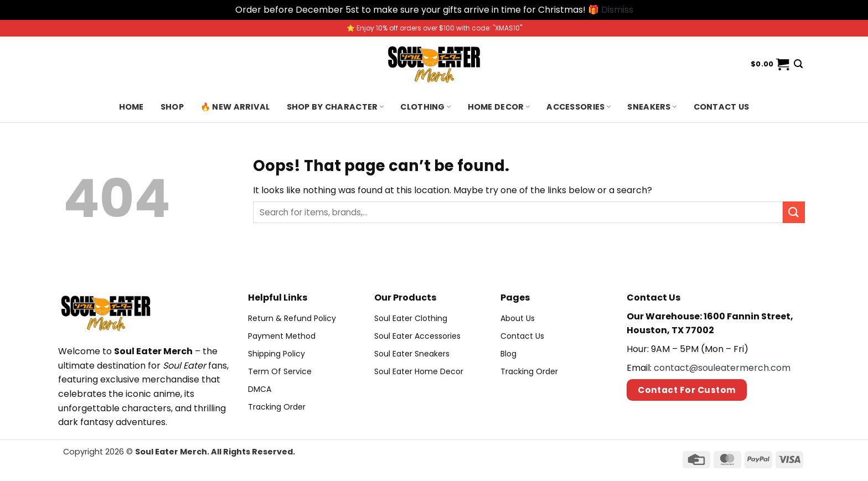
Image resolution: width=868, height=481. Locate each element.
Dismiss (617, 10)
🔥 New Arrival (235, 107)
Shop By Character (335, 107)
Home (131, 107)
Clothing (425, 107)
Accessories (578, 107)
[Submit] (794, 212)
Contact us (722, 107)
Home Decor (499, 107)
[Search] (798, 64)
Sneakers (652, 107)
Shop (172, 107)
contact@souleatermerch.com (722, 368)
